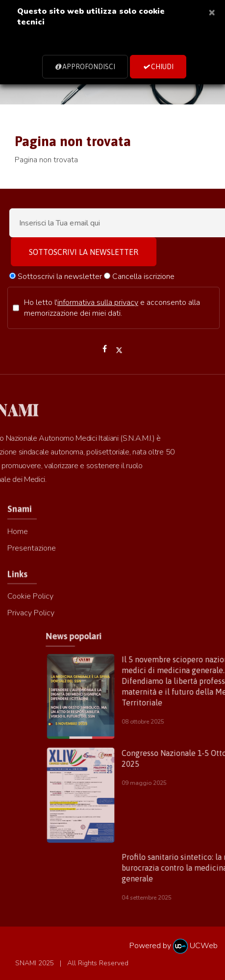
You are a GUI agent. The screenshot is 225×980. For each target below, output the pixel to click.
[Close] (212, 12)
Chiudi (158, 67)
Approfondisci (85, 67)
